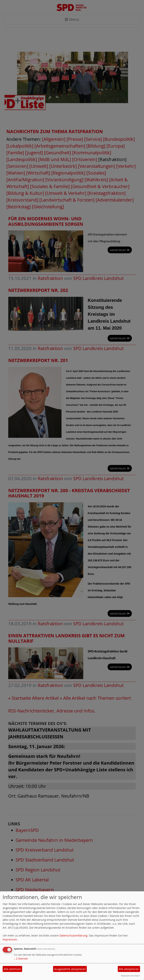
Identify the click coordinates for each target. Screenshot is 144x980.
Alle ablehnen (12, 969)
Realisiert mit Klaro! (130, 976)
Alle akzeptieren (129, 969)
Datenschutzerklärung (73, 935)
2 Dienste (21, 959)
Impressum (10, 939)
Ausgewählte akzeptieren (70, 969)
